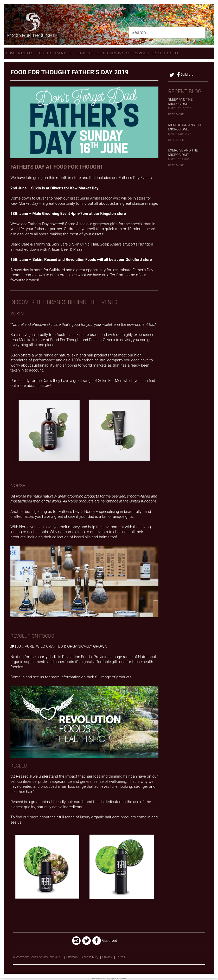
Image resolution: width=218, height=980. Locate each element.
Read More (176, 114)
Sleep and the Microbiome (180, 102)
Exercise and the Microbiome (183, 153)
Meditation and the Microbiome (185, 127)
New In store (121, 53)
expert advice (81, 53)
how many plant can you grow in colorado (109, 979)
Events (102, 53)
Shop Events (57, 53)
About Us (25, 53)
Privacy (107, 957)
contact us (168, 53)
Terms (121, 957)
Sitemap (72, 957)
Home (11, 53)
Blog (40, 53)
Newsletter (145, 53)
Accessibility (90, 957)
